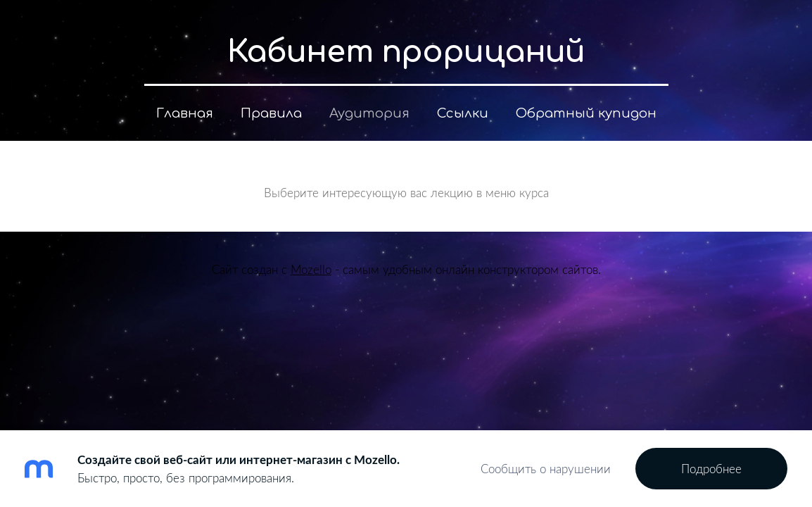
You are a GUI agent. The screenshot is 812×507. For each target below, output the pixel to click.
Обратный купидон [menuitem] (586, 113)
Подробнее (711, 469)
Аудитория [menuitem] (369, 113)
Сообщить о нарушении (546, 469)
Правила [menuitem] (271, 113)
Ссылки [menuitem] (463, 113)
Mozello (311, 269)
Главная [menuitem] (185, 113)
